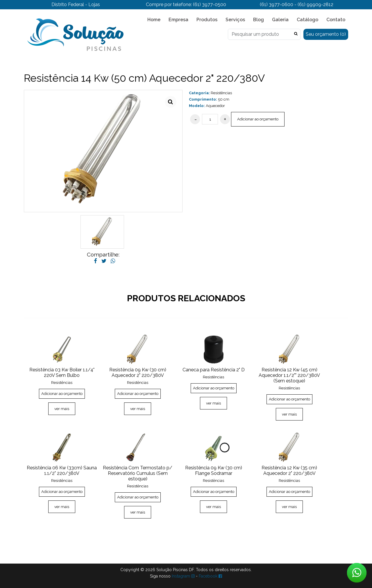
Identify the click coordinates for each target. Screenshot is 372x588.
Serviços (235, 20)
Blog (259, 20)
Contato (336, 20)
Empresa (178, 20)
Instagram (183, 576)
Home (154, 20)
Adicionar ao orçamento (258, 119)
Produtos (207, 20)
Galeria (280, 20)
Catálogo (307, 20)
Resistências (221, 93)
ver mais (62, 409)
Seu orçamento (326, 34)
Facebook (210, 576)
